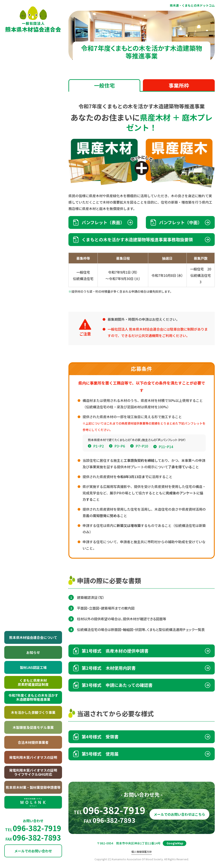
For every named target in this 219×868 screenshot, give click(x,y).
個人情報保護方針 (142, 852)
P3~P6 (120, 458)
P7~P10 (142, 458)
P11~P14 (166, 458)
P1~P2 (98, 458)
